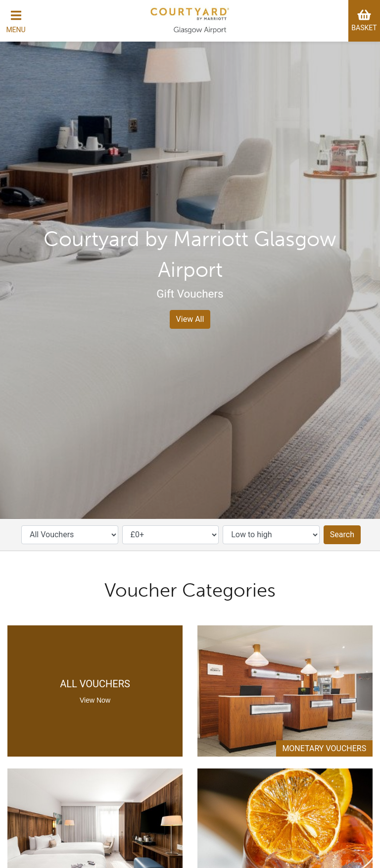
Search (342, 535)
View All (190, 319)
